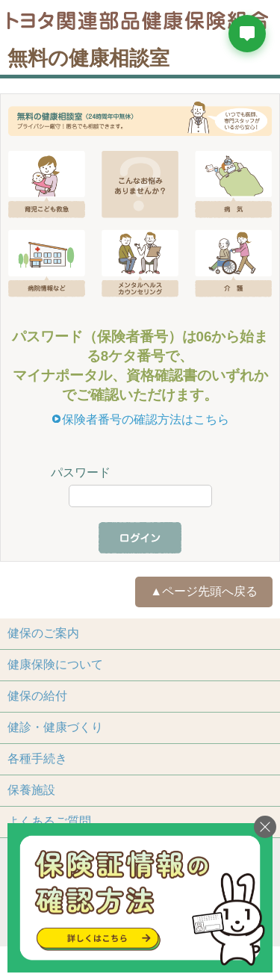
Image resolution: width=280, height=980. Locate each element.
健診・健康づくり (55, 727)
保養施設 (31, 790)
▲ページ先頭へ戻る (204, 591)
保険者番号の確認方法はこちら (146, 419)
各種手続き (37, 759)
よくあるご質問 (49, 821)
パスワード (81, 472)
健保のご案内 (43, 633)
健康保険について (55, 664)
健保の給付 (37, 696)
